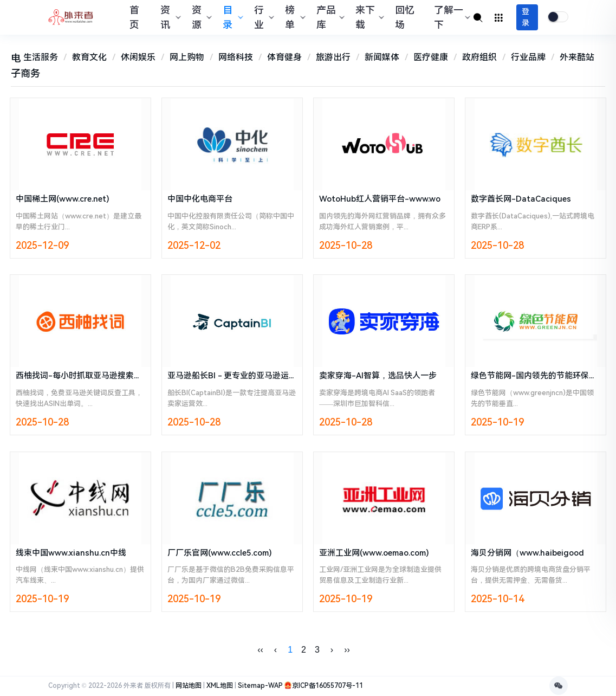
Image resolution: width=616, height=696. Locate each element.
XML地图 (220, 686)
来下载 (368, 17)
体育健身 (284, 57)
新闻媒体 (382, 57)
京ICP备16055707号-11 (328, 686)
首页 (134, 17)
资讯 (169, 17)
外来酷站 (577, 57)
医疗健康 (431, 57)
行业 (263, 17)
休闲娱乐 (138, 57)
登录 (526, 17)
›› (347, 650)
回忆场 (405, 17)
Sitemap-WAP (260, 686)
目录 (232, 17)
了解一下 (451, 17)
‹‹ (260, 650)
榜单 (294, 17)
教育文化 (89, 57)
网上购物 (187, 57)
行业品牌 (528, 57)
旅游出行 (333, 57)
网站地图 (189, 686)
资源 (201, 17)
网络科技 (236, 57)
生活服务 (41, 57)
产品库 (329, 17)
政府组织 (479, 57)
